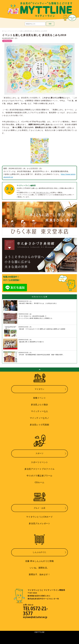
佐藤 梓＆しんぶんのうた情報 (40, 561)
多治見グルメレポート (39, 523)
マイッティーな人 (39, 411)
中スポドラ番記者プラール (39, 476)
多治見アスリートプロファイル (39, 469)
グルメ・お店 (40, 508)
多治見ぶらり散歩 (39, 405)
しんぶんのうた (39, 552)
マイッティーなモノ (39, 418)
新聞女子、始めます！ (39, 574)
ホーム (4, 31)
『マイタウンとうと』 (43, 193)
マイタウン (39, 389)
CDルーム (40, 482)
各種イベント (40, 398)
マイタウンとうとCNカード (39, 517)
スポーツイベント (39, 462)
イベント (10, 31)
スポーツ (39, 453)
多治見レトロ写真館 (39, 425)
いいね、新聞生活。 (39, 568)
